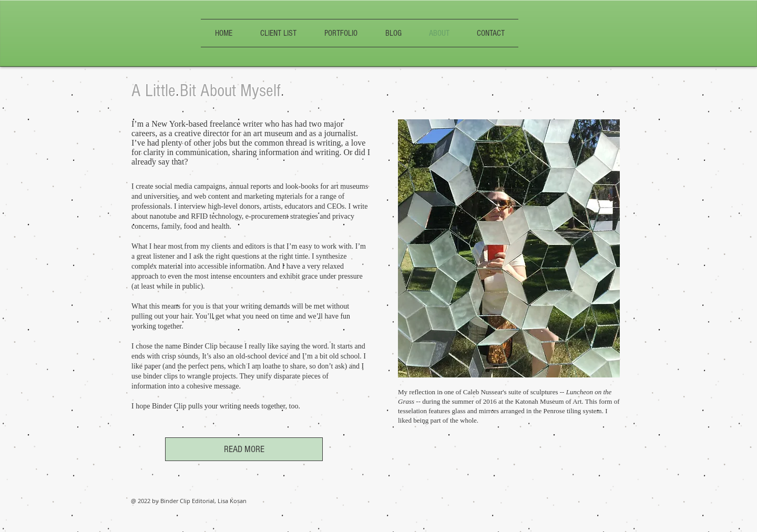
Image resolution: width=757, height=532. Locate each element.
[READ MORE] (244, 449)
